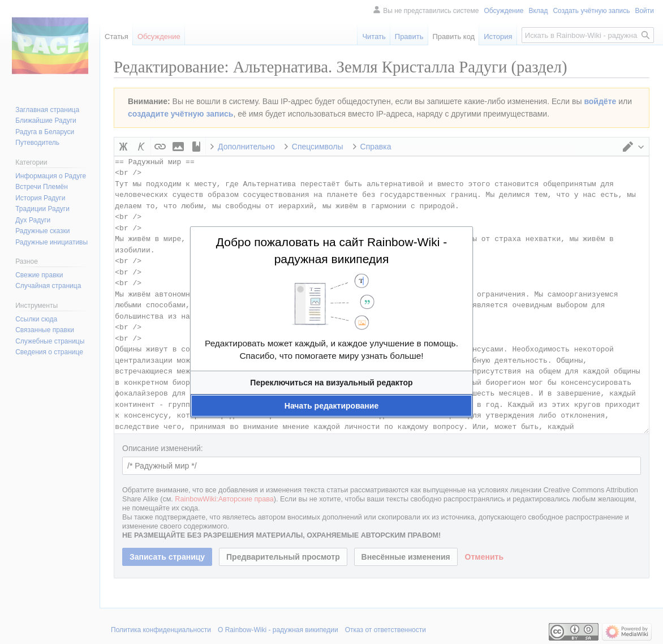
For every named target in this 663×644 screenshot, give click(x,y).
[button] (331, 383)
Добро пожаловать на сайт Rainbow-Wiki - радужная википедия (331, 250)
